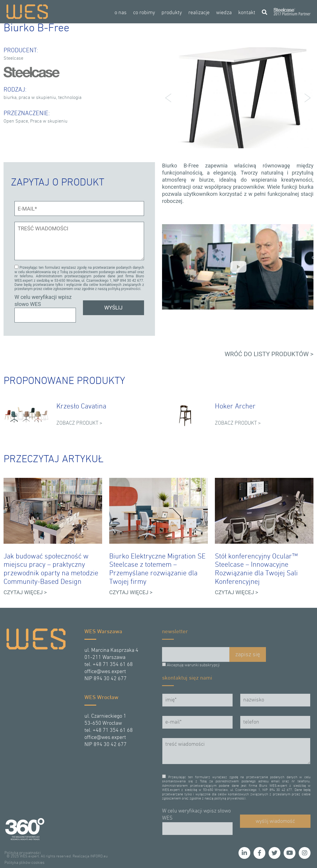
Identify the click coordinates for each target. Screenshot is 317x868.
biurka (10, 98)
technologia (70, 98)
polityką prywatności (124, 288)
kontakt (247, 13)
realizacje (199, 13)
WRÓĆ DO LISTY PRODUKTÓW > (269, 353)
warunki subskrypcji (202, 664)
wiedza (224, 13)
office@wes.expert (105, 671)
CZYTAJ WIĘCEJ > (25, 591)
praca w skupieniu (37, 98)
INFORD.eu (99, 855)
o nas (121, 13)
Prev (170, 98)
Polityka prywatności (23, 852)
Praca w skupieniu (49, 121)
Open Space (16, 121)
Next (306, 98)
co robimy (144, 13)
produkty (172, 13)
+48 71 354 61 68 (113, 664)
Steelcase (13, 58)
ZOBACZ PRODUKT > (79, 422)
